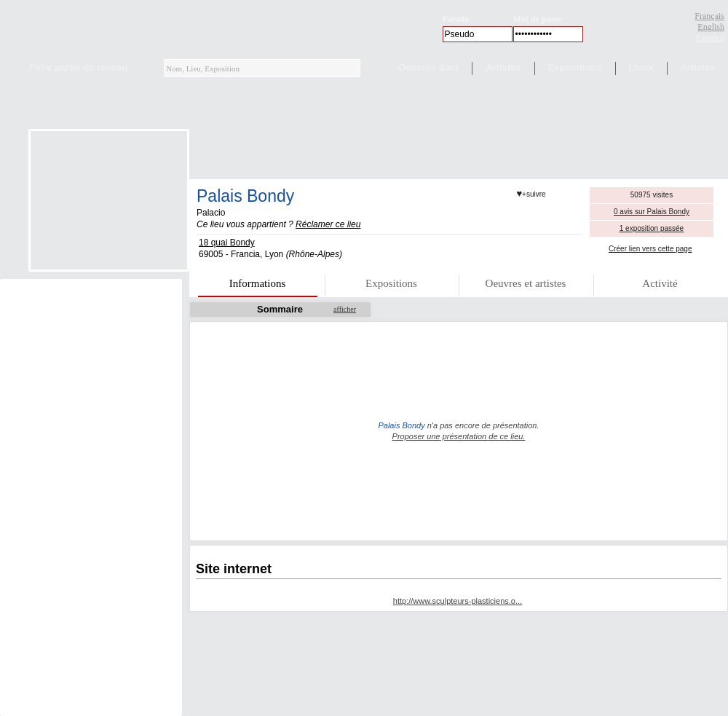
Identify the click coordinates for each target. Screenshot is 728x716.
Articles (698, 67)
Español (710, 38)
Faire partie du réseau (78, 67)
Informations (257, 283)
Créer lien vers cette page (650, 249)
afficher (345, 309)
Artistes (503, 67)
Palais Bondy (245, 196)
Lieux (641, 67)
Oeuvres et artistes (526, 283)
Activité (660, 283)
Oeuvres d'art (428, 67)
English (711, 27)
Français (709, 16)
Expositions (575, 67)
